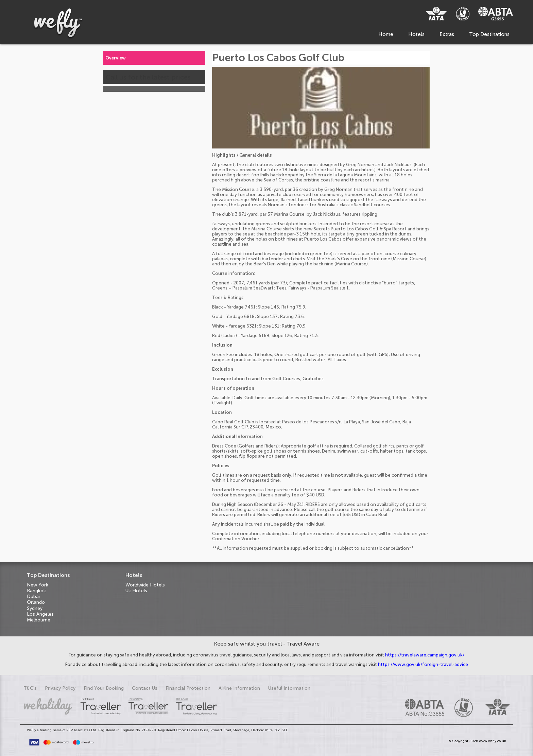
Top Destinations (489, 34)
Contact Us (145, 688)
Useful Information (289, 688)
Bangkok (36, 591)
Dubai (33, 596)
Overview (116, 58)
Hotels (416, 34)
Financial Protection (188, 688)
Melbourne (39, 620)
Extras (447, 34)
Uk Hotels (136, 591)
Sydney (35, 608)
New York (38, 585)
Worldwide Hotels (145, 585)
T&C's (30, 688)
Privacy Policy (60, 688)
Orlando (36, 602)
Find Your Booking (104, 688)
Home (386, 34)
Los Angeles (40, 614)
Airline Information (239, 688)
